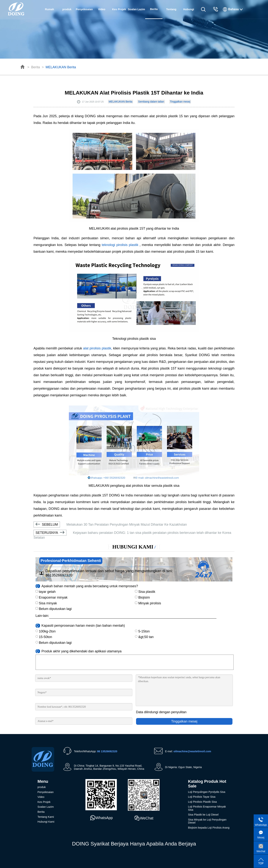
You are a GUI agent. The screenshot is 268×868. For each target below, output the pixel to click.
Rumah (50, 9)
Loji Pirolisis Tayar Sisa (202, 797)
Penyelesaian (84, 9)
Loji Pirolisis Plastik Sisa (202, 802)
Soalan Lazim (136, 9)
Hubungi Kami (189, 13)
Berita (36, 67)
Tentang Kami (171, 13)
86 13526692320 (107, 751)
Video (102, 9)
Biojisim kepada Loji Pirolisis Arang (209, 828)
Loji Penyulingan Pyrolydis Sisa (207, 792)
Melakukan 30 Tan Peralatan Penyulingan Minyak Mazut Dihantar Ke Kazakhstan (110, 525)
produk (67, 9)
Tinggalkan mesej (180, 102)
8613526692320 (59, 575)
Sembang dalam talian (151, 102)
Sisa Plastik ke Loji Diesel (203, 815)
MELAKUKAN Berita (61, 67)
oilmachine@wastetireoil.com (192, 751)
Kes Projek (119, 9)
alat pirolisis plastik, (98, 348)
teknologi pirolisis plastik (121, 245)
